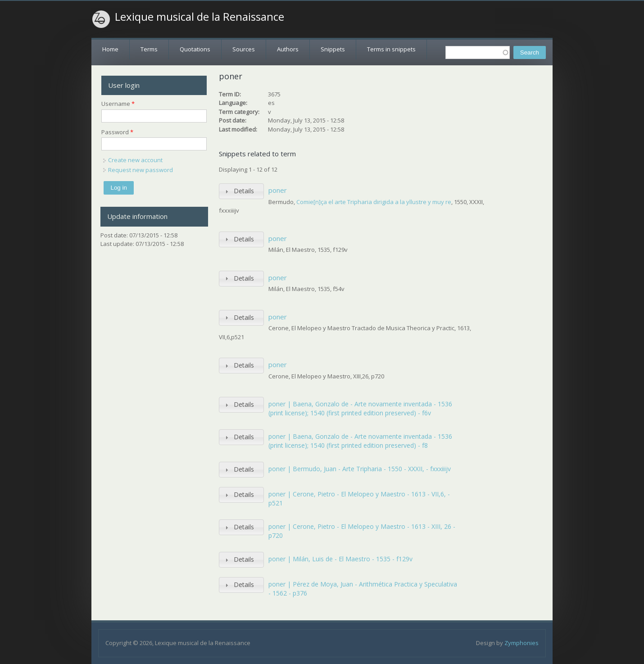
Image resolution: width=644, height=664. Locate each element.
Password (117, 132)
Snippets (333, 49)
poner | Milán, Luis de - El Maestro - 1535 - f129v (340, 559)
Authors (288, 49)
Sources (244, 49)
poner (278, 190)
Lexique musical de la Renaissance (200, 17)
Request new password (141, 170)
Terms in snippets (391, 49)
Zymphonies (522, 643)
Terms (149, 49)
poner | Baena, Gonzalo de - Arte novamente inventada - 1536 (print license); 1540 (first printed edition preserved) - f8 (360, 441)
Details (244, 191)
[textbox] (478, 52)
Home (110, 49)
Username (118, 104)
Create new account (135, 160)
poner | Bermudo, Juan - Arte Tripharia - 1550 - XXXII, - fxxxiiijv (360, 469)
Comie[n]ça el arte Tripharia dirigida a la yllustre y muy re (374, 202)
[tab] (241, 191)
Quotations (195, 49)
